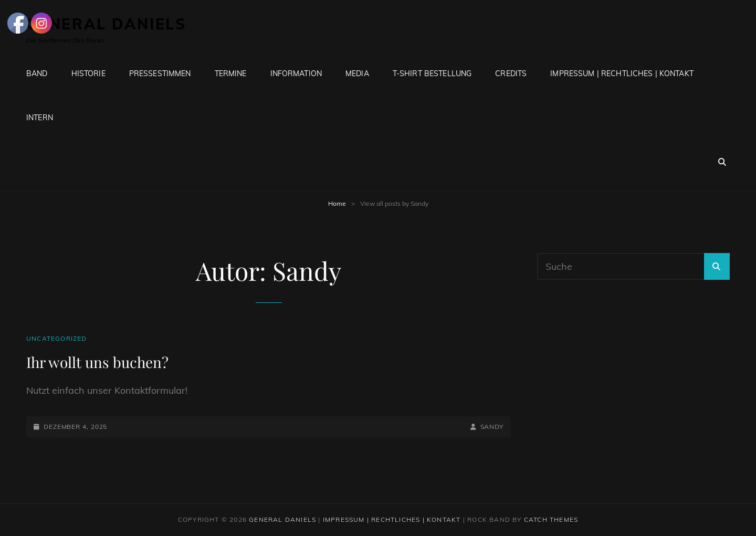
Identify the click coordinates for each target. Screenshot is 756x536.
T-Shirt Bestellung (432, 73)
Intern (40, 118)
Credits (511, 73)
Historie (88, 73)
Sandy (492, 427)
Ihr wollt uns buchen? (97, 362)
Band (37, 73)
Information (296, 73)
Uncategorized (57, 338)
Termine (231, 73)
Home (337, 203)
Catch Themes (551, 519)
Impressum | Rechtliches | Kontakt (622, 73)
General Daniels (282, 519)
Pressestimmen (160, 73)
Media (357, 73)
